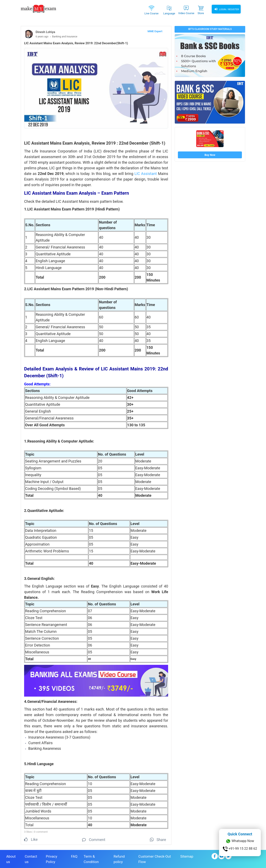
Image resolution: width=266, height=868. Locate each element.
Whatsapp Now (240, 841)
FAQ (74, 856)
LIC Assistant (146, 174)
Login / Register (226, 9)
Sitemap (187, 856)
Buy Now (210, 155)
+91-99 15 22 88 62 (240, 849)
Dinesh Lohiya (45, 32)
